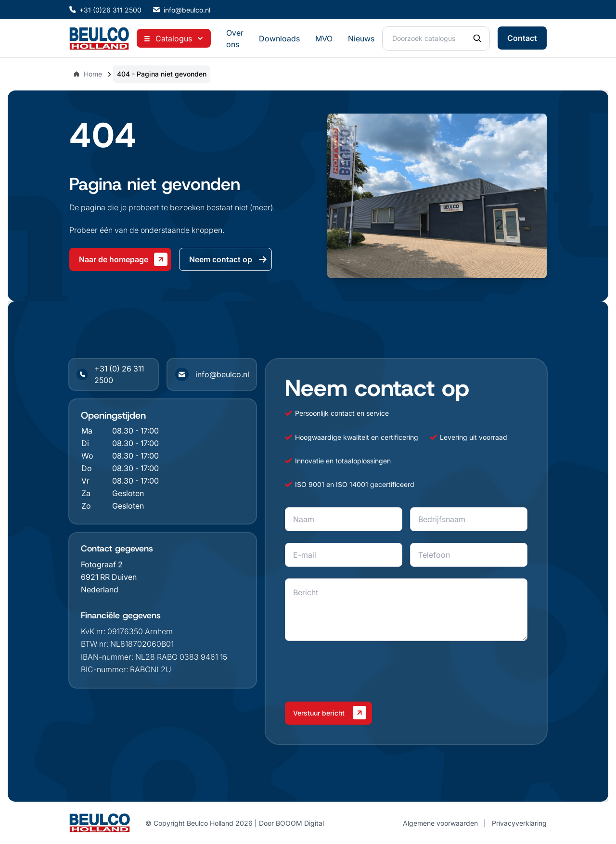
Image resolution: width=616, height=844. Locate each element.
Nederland (100, 589)
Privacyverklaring (519, 823)
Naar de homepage (123, 259)
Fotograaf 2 (102, 564)
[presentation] (358, 671)
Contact (522, 38)
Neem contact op (228, 259)
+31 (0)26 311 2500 (105, 10)
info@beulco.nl (182, 10)
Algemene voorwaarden (440, 823)
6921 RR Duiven (109, 577)
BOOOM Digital (300, 823)
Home (88, 74)
